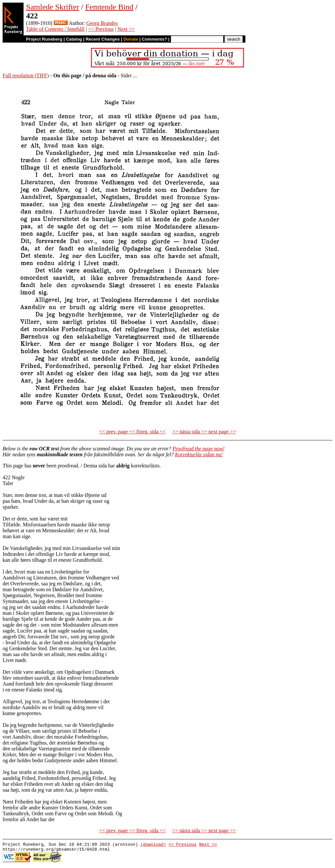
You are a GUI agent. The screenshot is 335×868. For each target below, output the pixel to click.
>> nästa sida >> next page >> (204, 432)
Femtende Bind (109, 7)
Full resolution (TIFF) (26, 75)
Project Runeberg (44, 39)
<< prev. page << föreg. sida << (132, 432)
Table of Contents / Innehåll (55, 29)
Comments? (155, 39)
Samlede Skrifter (53, 7)
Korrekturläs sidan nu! (199, 454)
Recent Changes (103, 39)
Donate (131, 39)
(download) (153, 845)
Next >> (126, 29)
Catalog (74, 39)
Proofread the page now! (198, 449)
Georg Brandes (102, 23)
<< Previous (101, 29)
